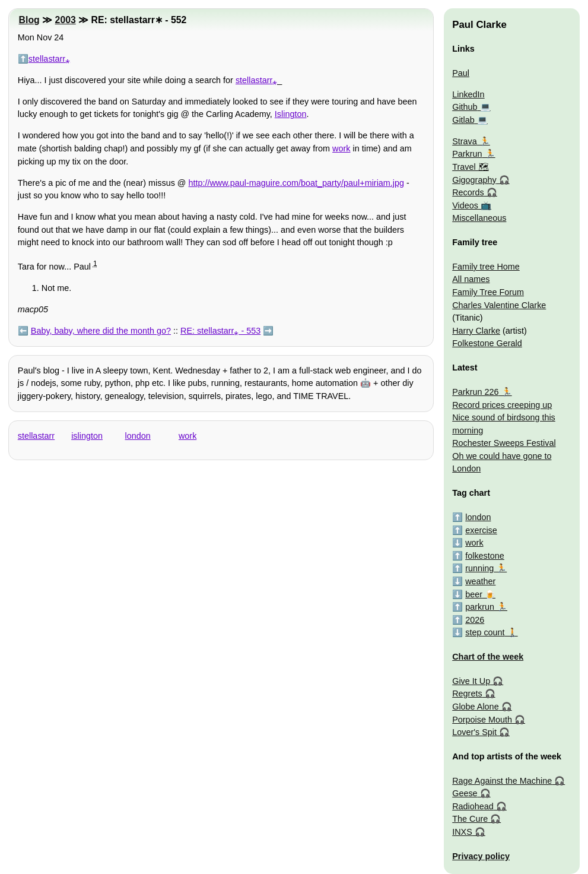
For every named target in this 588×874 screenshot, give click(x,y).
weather (480, 581)
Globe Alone (475, 707)
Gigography (474, 180)
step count (485, 632)
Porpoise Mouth (482, 720)
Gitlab (463, 120)
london (138, 436)
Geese (465, 793)
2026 (475, 620)
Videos (465, 205)
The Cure (470, 819)
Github (465, 107)
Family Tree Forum (488, 292)
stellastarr (36, 436)
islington (87, 436)
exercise (481, 530)
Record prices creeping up (502, 405)
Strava (465, 141)
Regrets (467, 693)
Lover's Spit (474, 732)
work (341, 148)
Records (468, 192)
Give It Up (471, 681)
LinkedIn (468, 94)
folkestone (485, 556)
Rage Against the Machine (502, 781)
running (479, 568)
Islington (291, 114)
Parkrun (467, 154)
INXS (462, 832)
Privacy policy (481, 856)
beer (474, 594)
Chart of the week (488, 657)
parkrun (480, 607)
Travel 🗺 (470, 167)
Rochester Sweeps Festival (504, 443)
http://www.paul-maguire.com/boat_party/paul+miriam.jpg (296, 183)
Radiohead (473, 806)
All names (471, 279)
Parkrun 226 (475, 392)
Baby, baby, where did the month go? (101, 331)
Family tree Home (486, 267)
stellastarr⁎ (49, 59)
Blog (29, 20)
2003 (66, 20)
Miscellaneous (479, 218)
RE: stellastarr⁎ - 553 (220, 331)
